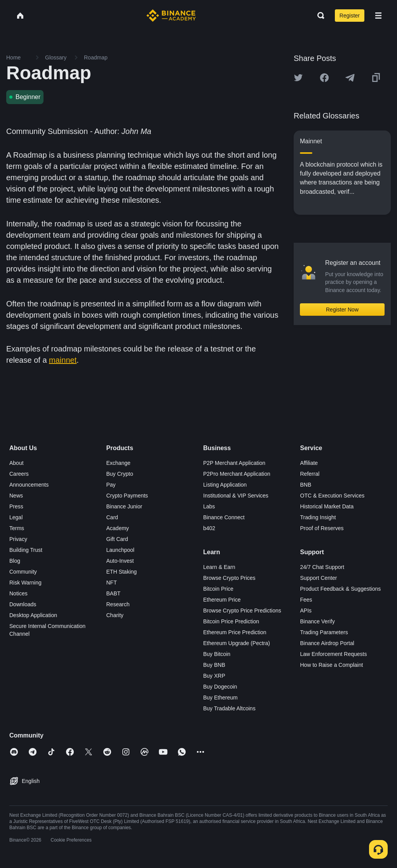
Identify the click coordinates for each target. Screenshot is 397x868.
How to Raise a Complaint (332, 665)
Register (350, 16)
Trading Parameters (324, 632)
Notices (18, 593)
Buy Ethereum (220, 698)
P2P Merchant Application (234, 463)
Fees (306, 600)
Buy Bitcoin (217, 654)
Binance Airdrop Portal (327, 643)
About (17, 463)
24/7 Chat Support (322, 567)
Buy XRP (214, 676)
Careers (19, 474)
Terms (17, 528)
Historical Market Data (327, 506)
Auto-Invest (120, 561)
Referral (310, 474)
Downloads (23, 604)
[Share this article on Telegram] (350, 78)
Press (16, 506)
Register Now (342, 310)
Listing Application (225, 485)
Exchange (118, 463)
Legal (16, 517)
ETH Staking (122, 572)
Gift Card (117, 539)
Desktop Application (33, 615)
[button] (378, 16)
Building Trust (26, 550)
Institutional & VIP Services (236, 496)
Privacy (18, 539)
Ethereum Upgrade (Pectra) (237, 643)
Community (23, 572)
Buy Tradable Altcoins (229, 708)
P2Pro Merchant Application (237, 474)
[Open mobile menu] (378, 16)
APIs (306, 611)
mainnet (63, 360)
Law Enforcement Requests (334, 654)
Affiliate (309, 463)
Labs (209, 506)
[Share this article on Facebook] (324, 78)
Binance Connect (224, 517)
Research (118, 604)
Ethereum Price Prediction (235, 632)
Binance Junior (124, 506)
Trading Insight (318, 517)
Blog (15, 561)
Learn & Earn (219, 567)
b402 (209, 528)
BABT (114, 593)
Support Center (319, 578)
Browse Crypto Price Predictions (242, 611)
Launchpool (120, 550)
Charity (115, 615)
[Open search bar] (319, 16)
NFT (112, 583)
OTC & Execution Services (333, 496)
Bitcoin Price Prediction (231, 621)
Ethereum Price (222, 600)
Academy (118, 528)
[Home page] (171, 16)
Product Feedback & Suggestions (341, 589)
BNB (306, 485)
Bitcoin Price (218, 589)
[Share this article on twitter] (298, 78)
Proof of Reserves (322, 528)
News (16, 496)
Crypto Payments (127, 496)
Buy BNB (214, 665)
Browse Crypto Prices (229, 578)
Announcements (29, 485)
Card (112, 517)
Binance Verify (318, 621)
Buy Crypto (120, 474)
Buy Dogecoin (220, 687)
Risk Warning (25, 583)
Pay (111, 485)
